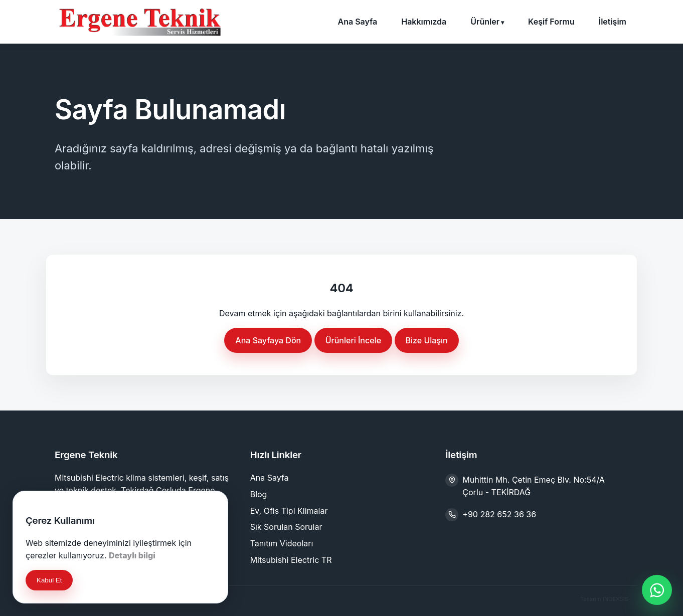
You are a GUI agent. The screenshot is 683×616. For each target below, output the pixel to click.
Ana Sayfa (357, 22)
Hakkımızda (424, 22)
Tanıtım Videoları (282, 543)
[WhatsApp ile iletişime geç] (657, 590)
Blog (259, 494)
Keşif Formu (551, 22)
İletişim (613, 22)
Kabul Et (49, 580)
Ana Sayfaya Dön (268, 340)
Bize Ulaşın (427, 340)
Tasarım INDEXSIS (604, 599)
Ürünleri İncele (353, 340)
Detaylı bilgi (132, 555)
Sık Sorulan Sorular (286, 527)
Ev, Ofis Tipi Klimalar (289, 511)
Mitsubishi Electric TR (291, 560)
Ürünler (485, 22)
